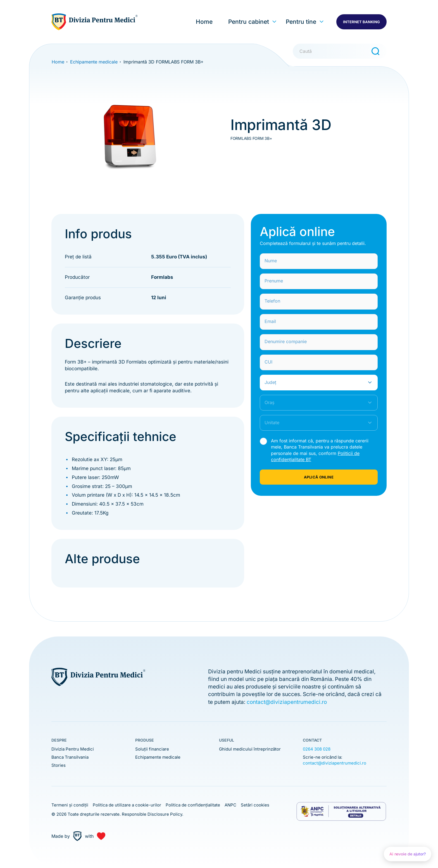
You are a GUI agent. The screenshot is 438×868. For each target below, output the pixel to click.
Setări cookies (255, 805)
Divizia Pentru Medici (73, 749)
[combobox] (319, 383)
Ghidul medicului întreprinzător (250, 749)
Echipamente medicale (158, 757)
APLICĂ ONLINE (319, 477)
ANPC (230, 805)
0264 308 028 (317, 749)
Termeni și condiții (70, 805)
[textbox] (313, 382)
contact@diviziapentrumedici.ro (287, 702)
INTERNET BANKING (361, 22)
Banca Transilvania (70, 757)
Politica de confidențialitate (193, 805)
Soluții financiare (152, 749)
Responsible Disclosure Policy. (153, 814)
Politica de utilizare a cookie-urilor (127, 805)
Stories (59, 765)
